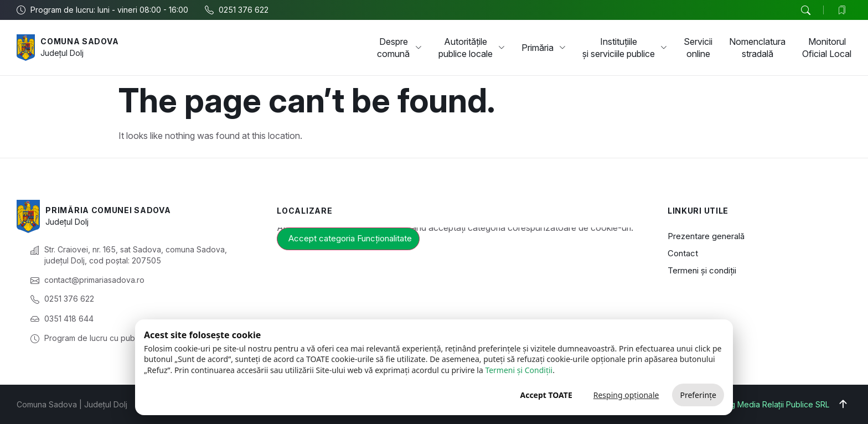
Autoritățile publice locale (472, 48)
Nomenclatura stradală (757, 48)
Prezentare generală (706, 236)
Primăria (544, 48)
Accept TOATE (546, 395)
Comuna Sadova (79, 41)
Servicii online (698, 48)
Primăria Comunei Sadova (108, 210)
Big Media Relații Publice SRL (776, 404)
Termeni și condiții (702, 270)
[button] (805, 11)
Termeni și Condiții (519, 370)
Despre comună (399, 48)
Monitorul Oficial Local (827, 48)
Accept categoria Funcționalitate (350, 238)
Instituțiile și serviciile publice (625, 48)
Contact (683, 253)
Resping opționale (626, 395)
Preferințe (698, 395)
